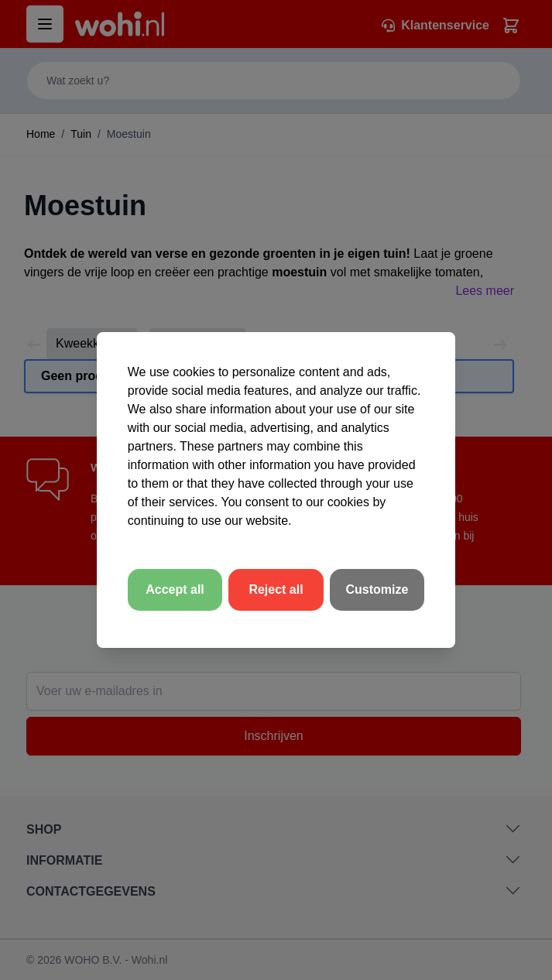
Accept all (175, 589)
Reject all (276, 589)
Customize (377, 589)
